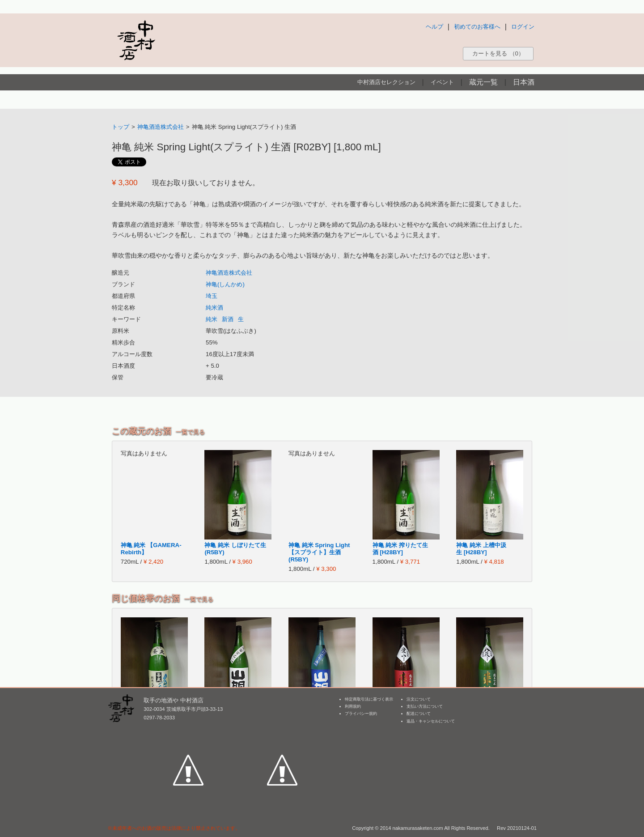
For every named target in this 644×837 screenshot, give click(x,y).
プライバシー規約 (361, 714)
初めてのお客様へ (477, 27)
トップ (121, 127)
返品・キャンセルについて (431, 721)
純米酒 (214, 308)
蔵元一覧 (483, 82)
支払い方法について (425, 706)
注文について (419, 699)
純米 (212, 319)
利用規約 (353, 706)
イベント (442, 82)
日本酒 (524, 82)
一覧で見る (190, 432)
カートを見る (498, 53)
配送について (419, 714)
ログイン (523, 27)
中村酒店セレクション (386, 82)
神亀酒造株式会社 (161, 127)
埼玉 (212, 296)
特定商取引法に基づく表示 (369, 699)
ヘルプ (434, 27)
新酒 (228, 319)
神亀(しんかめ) (225, 284)
